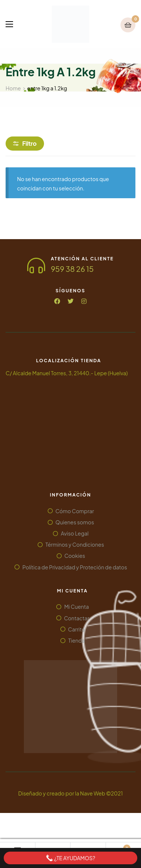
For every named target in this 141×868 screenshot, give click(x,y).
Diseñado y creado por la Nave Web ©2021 (70, 793)
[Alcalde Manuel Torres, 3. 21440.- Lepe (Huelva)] (69, 431)
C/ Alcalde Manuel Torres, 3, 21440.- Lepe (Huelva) (67, 373)
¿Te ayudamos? (71, 858)
